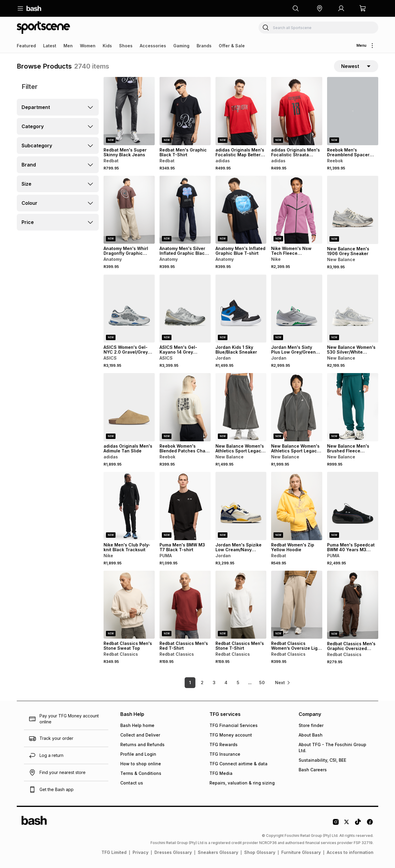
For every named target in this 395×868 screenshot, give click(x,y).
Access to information (350, 852)
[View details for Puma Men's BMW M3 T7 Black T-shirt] (185, 506)
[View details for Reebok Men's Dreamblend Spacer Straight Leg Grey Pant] (353, 111)
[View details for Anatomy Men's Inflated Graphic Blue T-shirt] (241, 210)
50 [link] (262, 683)
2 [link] (202, 683)
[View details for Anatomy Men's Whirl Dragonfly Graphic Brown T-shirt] (129, 210)
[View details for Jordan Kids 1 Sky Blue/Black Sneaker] (241, 309)
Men (68, 46)
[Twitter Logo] (347, 824)
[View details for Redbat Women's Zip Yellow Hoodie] (297, 506)
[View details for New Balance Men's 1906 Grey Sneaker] (353, 210)
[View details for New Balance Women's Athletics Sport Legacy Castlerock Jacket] (297, 407)
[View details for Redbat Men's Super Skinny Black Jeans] (129, 111)
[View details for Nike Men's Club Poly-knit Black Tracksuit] (129, 506)
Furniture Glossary (301, 852)
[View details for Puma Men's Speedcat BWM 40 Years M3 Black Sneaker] (353, 506)
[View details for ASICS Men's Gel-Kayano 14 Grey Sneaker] (185, 309)
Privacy (140, 852)
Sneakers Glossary (218, 852)
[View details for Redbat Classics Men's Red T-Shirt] (185, 605)
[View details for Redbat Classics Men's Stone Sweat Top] (129, 605)
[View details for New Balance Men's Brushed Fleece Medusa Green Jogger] (353, 407)
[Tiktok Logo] (358, 824)
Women (88, 46)
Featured (26, 46)
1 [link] (190, 683)
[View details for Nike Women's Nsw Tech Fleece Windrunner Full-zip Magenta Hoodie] (297, 210)
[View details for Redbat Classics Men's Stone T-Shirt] (241, 605)
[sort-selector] (356, 66)
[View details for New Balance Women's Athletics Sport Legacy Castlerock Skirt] (241, 407)
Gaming (181, 46)
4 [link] (226, 683)
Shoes (126, 46)
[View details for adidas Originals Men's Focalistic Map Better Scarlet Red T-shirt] (241, 111)
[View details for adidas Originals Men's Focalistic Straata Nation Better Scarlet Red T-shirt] (297, 111)
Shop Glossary (260, 852)
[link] (283, 683)
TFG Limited (114, 852)
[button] (320, 8)
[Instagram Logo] (336, 824)
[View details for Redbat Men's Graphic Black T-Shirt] (185, 111)
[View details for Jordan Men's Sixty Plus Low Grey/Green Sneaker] (297, 309)
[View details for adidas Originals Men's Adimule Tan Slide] (129, 407)
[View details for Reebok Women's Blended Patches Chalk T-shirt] (185, 407)
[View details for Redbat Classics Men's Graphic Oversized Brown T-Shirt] (353, 605)
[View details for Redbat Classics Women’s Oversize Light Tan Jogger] (297, 605)
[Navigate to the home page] (34, 8)
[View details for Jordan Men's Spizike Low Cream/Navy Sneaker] (241, 506)
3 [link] (214, 683)
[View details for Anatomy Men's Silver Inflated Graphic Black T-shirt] (185, 210)
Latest (50, 46)
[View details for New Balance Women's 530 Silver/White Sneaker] (353, 309)
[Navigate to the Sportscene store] (43, 28)
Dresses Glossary (173, 852)
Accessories (153, 46)
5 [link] (238, 683)
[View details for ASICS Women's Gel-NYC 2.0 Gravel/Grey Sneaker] (129, 309)
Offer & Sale (232, 46)
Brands (204, 46)
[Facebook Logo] (370, 824)
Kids (107, 46)
